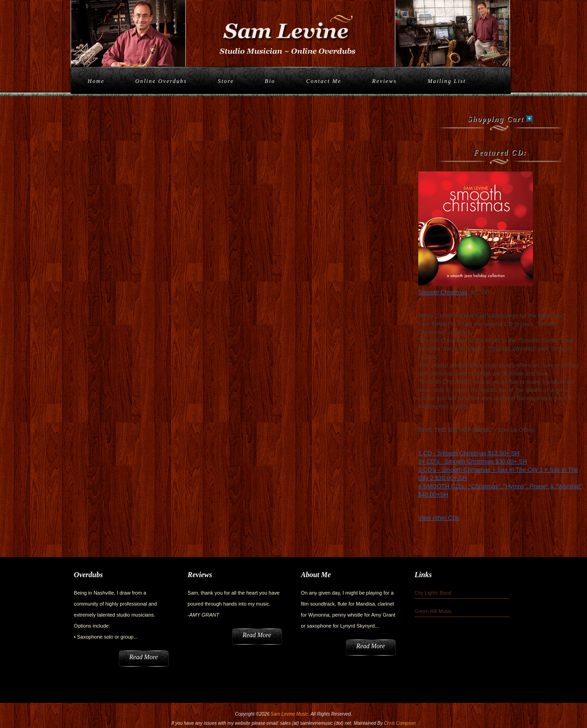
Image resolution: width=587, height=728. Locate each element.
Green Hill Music (433, 611)
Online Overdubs (161, 81)
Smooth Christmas (443, 292)
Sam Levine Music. (290, 714)
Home (96, 81)
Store (226, 81)
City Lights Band (433, 593)
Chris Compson (400, 723)
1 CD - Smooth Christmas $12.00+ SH (469, 453)
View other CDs (439, 518)
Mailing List (446, 81)
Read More (144, 657)
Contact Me (324, 81)
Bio (270, 81)
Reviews (385, 81)
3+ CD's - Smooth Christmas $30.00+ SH (473, 461)
